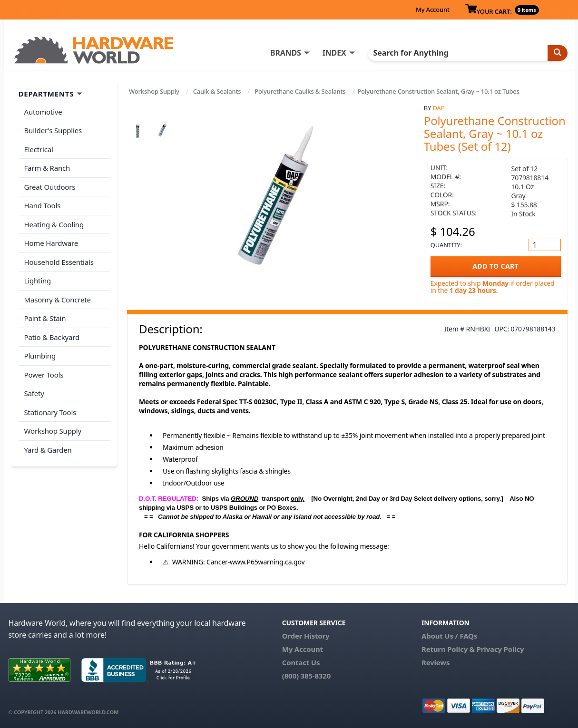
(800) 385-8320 (306, 676)
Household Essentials (59, 262)
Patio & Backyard (52, 337)
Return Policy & (448, 649)
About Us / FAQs (449, 636)
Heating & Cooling (54, 224)
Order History (306, 636)
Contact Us (301, 662)
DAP (439, 108)
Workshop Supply (154, 91)
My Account (433, 10)
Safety (34, 393)
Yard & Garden (48, 450)
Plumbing (40, 356)
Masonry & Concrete (58, 300)
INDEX (334, 53)
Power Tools (44, 375)
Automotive (43, 112)
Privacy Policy (500, 649)
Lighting (38, 281)
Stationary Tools (50, 412)
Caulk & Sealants (217, 91)
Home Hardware (51, 243)
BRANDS (286, 53)
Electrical (39, 149)
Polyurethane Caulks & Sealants (300, 91)
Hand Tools (43, 205)
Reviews (436, 662)
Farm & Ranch (47, 168)
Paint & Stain (45, 318)
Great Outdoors (50, 187)
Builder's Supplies (53, 130)
